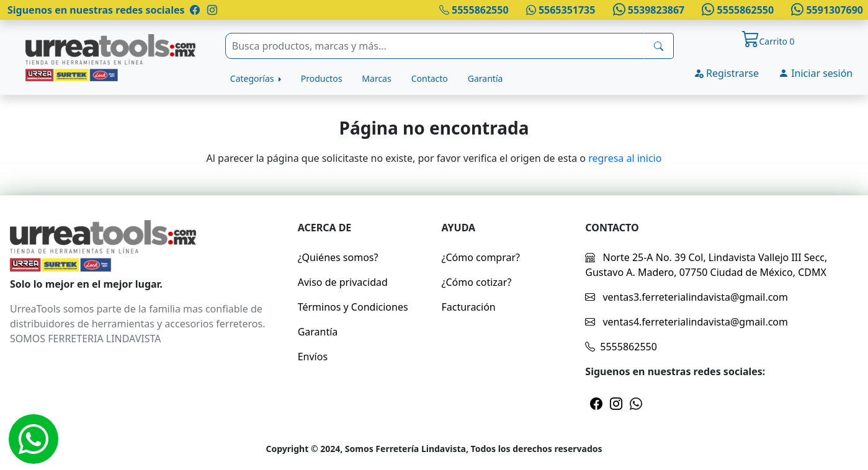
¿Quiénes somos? (338, 257)
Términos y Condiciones (353, 307)
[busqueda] (659, 46)
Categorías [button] (253, 78)
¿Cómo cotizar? (476, 282)
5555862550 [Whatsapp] (736, 10)
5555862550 (474, 10)
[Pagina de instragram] (211, 10)
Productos (322, 78)
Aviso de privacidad (343, 282)
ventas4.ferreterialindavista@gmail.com (687, 322)
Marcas (376, 78)
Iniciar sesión (816, 73)
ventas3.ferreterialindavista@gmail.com (687, 297)
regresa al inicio (625, 158)
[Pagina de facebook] (195, 10)
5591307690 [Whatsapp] (826, 10)
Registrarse (726, 73)
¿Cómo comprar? (481, 257)
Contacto (430, 78)
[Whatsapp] (34, 439)
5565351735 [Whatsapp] (561, 10)
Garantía (485, 78)
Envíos (313, 357)
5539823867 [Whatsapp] (647, 10)
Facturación (468, 307)
